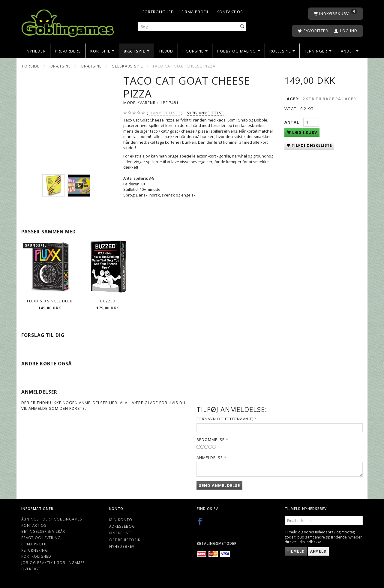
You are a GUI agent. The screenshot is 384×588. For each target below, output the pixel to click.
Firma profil (195, 12)
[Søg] (242, 27)
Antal (292, 122)
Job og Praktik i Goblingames (53, 562)
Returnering (35, 550)
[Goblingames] (68, 22)
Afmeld (318, 551)
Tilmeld (296, 551)
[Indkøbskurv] (336, 14)
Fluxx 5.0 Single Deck (50, 301)
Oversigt (31, 569)
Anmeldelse (210, 457)
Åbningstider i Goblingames (52, 519)
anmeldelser (165, 113)
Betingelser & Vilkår (43, 531)
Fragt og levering (41, 538)
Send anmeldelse (219, 485)
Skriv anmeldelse (205, 113)
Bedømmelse (211, 439)
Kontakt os (230, 12)
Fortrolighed (158, 12)
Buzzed (108, 301)
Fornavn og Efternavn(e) (225, 419)
